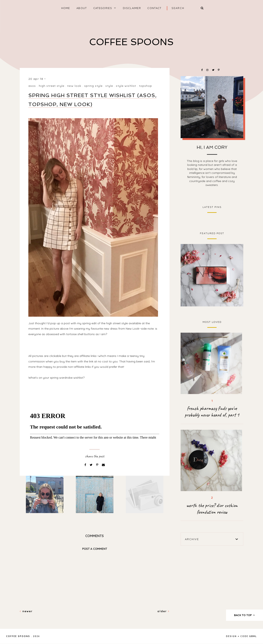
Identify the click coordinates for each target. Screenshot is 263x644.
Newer (26, 611)
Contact (154, 8)
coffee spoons (131, 42)
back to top (245, 615)
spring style (93, 86)
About (82, 8)
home (66, 8)
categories (103, 8)
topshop (146, 86)
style (109, 86)
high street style (52, 86)
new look (74, 86)
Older (163, 611)
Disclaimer (132, 8)
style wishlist (126, 86)
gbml (253, 636)
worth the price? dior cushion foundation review (212, 509)
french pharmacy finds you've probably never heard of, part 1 (212, 412)
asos (32, 86)
